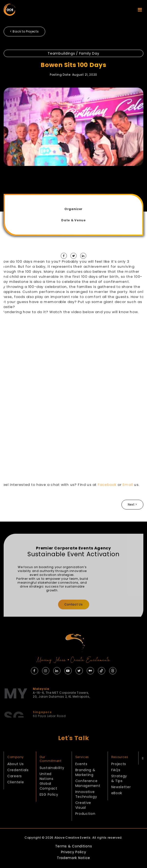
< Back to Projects (24, 31)
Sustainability (52, 779)
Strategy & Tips (119, 790)
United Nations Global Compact (48, 793)
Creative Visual (83, 817)
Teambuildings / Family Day (73, 53)
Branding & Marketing (85, 784)
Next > (132, 504)
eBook (117, 804)
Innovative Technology (86, 806)
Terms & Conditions (74, 846)
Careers (15, 787)
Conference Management (88, 795)
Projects (119, 775)
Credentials (18, 781)
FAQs (116, 781)
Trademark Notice (73, 858)
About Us (16, 775)
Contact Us (74, 616)
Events (81, 775)
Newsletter (121, 798)
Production (85, 825)
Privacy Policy (74, 852)
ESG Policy (49, 806)
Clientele (16, 794)
